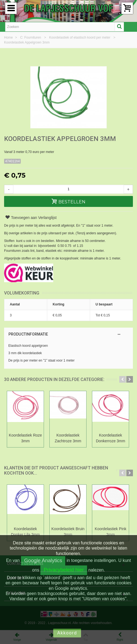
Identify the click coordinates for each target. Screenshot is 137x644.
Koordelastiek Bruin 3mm (68, 532)
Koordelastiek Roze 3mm (25, 438)
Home (9, 37)
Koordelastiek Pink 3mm (111, 532)
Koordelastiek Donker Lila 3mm (25, 532)
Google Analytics (43, 560)
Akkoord (67, 633)
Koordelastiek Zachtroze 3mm (68, 438)
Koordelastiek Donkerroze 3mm (110, 438)
